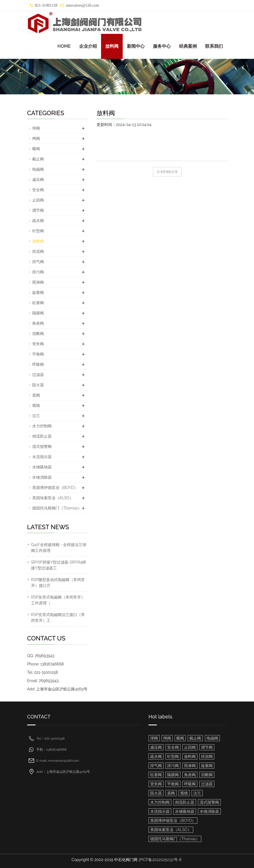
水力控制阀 (42, 426)
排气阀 (38, 262)
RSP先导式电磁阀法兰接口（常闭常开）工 (58, 618)
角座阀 (38, 323)
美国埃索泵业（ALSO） (53, 498)
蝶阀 (36, 149)
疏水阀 (38, 221)
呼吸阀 (38, 364)
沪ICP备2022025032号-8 (160, 860)
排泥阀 (38, 251)
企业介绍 (88, 46)
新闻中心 (136, 46)
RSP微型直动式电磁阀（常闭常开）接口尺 (58, 583)
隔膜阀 (38, 313)
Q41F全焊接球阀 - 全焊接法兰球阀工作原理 (59, 548)
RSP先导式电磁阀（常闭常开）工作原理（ (58, 600)
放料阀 (112, 46)
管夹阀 (38, 344)
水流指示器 (42, 457)
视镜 (36, 405)
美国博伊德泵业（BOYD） (55, 488)
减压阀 (38, 180)
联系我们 (214, 46)
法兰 (36, 416)
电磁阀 (38, 169)
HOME (64, 46)
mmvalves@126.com (83, 5)
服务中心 (162, 46)
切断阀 (38, 334)
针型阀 (38, 231)
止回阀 (38, 200)
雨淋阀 (38, 282)
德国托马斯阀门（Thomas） (57, 508)
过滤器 (38, 375)
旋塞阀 (38, 292)
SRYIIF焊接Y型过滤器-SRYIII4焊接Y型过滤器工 (59, 565)
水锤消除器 (42, 477)
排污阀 (38, 272)
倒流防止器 (42, 436)
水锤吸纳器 (42, 467)
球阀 (36, 128)
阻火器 (38, 385)
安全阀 (38, 190)
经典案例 (188, 46)
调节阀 (38, 210)
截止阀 (38, 159)
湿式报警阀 (42, 446)
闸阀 (36, 138)
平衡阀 (38, 354)
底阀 (36, 395)
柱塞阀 (38, 303)
